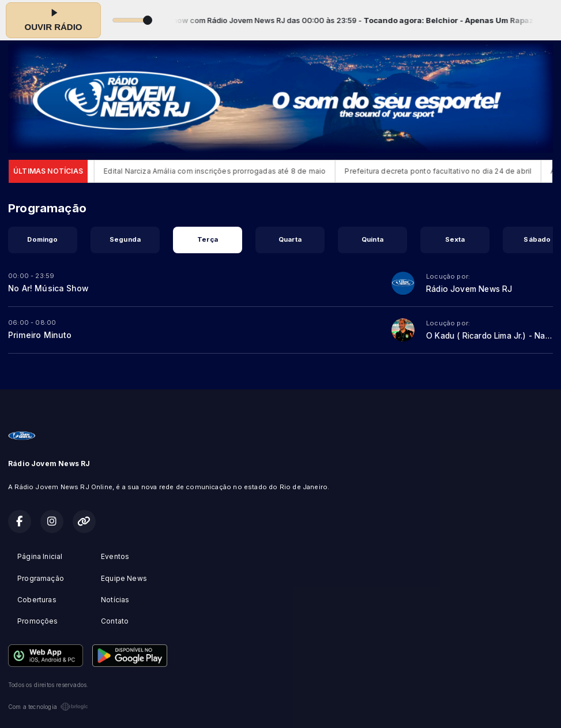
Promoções (38, 621)
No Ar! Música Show (48, 288)
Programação (41, 578)
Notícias (115, 600)
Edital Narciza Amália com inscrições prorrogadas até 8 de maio (222, 171)
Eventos (115, 556)
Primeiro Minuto (40, 335)
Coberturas (37, 600)
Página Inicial (40, 556)
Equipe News (124, 578)
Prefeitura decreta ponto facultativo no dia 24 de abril (446, 171)
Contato (115, 621)
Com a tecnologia (48, 707)
